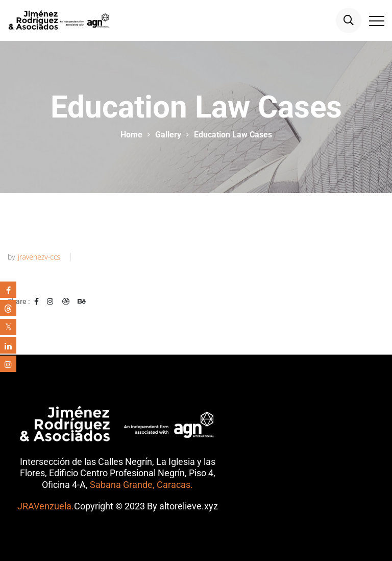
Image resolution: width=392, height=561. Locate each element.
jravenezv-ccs (39, 257)
